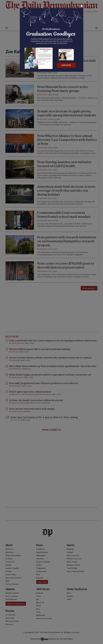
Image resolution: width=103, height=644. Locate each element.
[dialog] (51, 322)
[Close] (82, 6)
